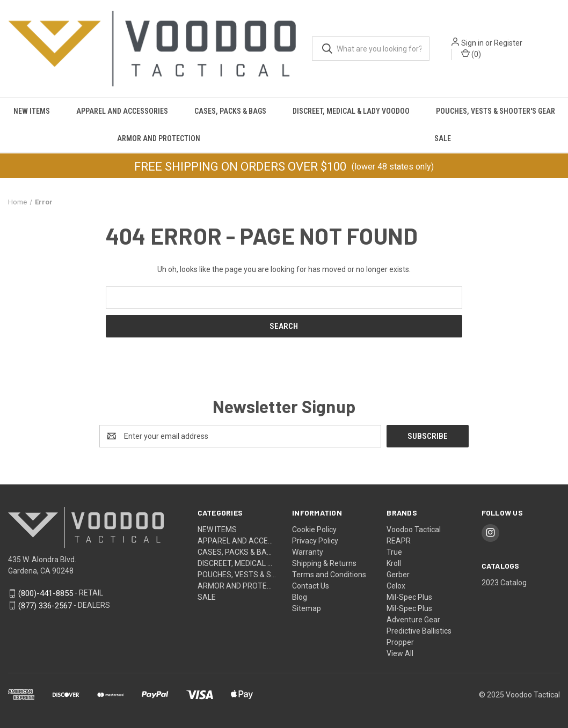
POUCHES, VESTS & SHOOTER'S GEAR (496, 111)
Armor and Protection (159, 138)
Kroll (394, 563)
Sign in (472, 43)
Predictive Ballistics (419, 631)
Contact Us (311, 586)
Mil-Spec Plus (409, 597)
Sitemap (307, 608)
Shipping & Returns (324, 563)
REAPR (399, 541)
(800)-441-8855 (46, 593)
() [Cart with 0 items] (471, 54)
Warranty (308, 552)
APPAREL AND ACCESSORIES (122, 111)
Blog (300, 597)
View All (400, 653)
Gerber (398, 575)
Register (508, 43)
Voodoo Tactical (414, 530)
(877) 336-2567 (45, 605)
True (394, 552)
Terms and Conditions (329, 575)
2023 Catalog (504, 583)
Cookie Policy (314, 530)
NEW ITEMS (32, 111)
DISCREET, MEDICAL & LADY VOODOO (351, 111)
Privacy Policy (315, 541)
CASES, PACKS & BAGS (230, 111)
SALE (443, 138)
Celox (396, 586)
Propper (400, 642)
